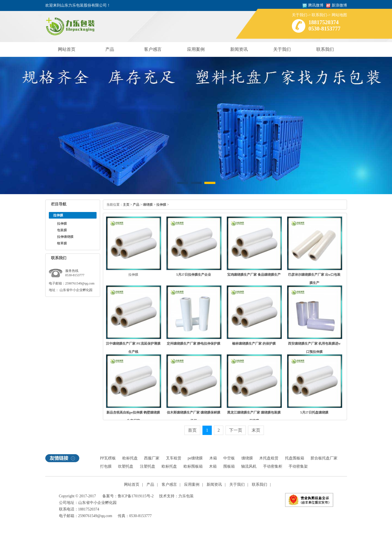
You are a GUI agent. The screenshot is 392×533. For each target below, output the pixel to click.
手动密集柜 (273, 466)
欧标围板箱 (193, 466)
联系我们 (319, 15)
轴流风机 (249, 466)
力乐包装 (186, 496)
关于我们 (300, 15)
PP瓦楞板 (108, 458)
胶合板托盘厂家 (324, 458)
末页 (256, 430)
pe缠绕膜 (195, 458)
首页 (192, 430)
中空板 (229, 458)
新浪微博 (339, 5)
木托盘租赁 (269, 458)
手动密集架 (298, 466)
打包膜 (106, 466)
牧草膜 (62, 243)
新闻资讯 (239, 49)
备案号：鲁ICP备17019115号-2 (128, 496)
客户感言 (153, 49)
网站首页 (67, 49)
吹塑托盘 (126, 466)
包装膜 (62, 230)
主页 (126, 205)
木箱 (213, 458)
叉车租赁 (174, 458)
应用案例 (196, 49)
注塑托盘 (148, 466)
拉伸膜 (62, 224)
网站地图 (339, 15)
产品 (110, 49)
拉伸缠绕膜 (65, 237)
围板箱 (229, 466)
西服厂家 (152, 458)
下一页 (236, 430)
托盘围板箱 (295, 458)
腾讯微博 (316, 5)
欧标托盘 (130, 458)
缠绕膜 (148, 205)
